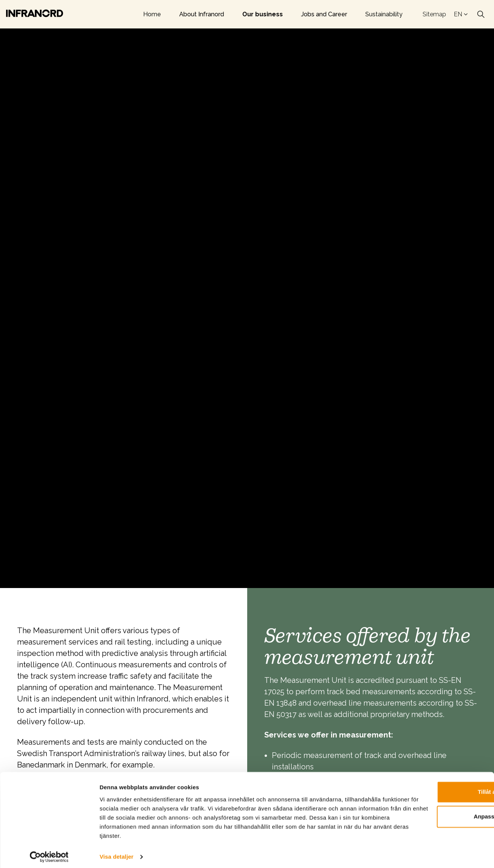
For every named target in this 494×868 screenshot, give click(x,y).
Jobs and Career (324, 14)
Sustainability (384, 14)
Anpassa (431, 813)
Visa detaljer (116, 853)
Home (152, 14)
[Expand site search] (481, 14)
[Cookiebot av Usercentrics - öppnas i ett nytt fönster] (49, 853)
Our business (263, 14)
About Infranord (202, 14)
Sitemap (434, 14)
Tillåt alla (431, 788)
